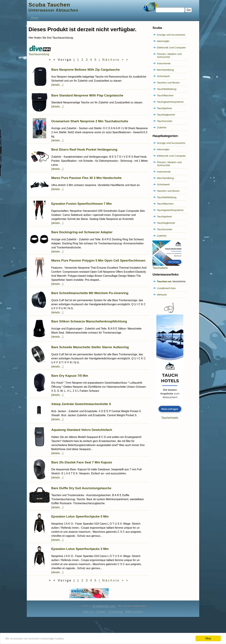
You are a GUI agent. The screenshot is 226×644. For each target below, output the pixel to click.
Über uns (88, 611)
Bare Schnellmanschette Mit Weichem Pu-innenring (90, 293)
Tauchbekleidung (167, 89)
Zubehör (162, 127)
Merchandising (165, 70)
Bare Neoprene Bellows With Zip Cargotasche (86, 70)
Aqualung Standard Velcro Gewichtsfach (82, 430)
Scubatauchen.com (104, 606)
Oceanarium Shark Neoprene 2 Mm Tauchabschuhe (90, 121)
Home (35, 18)
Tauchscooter (165, 121)
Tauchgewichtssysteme (170, 102)
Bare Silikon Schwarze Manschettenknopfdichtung (89, 321)
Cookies (101, 611)
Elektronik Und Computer (171, 47)
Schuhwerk (163, 76)
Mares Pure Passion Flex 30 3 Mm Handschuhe (86, 178)
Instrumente (164, 63)
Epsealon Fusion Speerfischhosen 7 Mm (82, 204)
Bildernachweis (134, 611)
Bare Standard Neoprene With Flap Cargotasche (87, 95)
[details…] (57, 85)
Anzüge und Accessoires (171, 35)
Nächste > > (115, 60)
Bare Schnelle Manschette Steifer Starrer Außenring (90, 347)
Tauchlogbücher (166, 115)
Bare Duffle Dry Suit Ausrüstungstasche (81, 488)
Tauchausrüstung (40, 53)
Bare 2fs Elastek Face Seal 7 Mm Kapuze (82, 462)
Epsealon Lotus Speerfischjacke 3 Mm (80, 549)
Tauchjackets (164, 108)
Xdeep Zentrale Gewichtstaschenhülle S (81, 404)
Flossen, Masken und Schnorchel (169, 55)
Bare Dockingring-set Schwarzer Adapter (82, 232)
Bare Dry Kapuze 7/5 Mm (70, 376)
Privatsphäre (115, 611)
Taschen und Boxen (168, 83)
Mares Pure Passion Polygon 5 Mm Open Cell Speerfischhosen (98, 260)
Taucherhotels (170, 416)
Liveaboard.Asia (166, 288)
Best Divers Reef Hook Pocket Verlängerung (84, 149)
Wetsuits (162, 295)
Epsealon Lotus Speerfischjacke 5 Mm (80, 516)
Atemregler (163, 41)
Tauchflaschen (165, 95)
